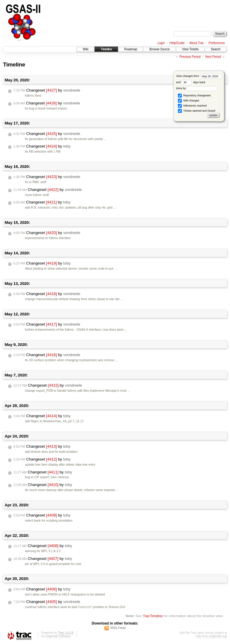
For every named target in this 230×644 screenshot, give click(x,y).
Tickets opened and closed (196, 111)
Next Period (213, 57)
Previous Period (190, 57)
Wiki (86, 49)
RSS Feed (118, 628)
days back (193, 82)
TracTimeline (153, 616)
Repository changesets (194, 96)
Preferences (217, 43)
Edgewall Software (58, 636)
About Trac (196, 43)
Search (216, 49)
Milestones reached (192, 106)
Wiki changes (189, 101)
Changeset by (47, 90)
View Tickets (190, 49)
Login (161, 43)
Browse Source (160, 49)
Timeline (106, 49)
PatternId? (85, 607)
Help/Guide (177, 43)
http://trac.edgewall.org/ (211, 636)
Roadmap (131, 49)
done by (197, 88)
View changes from (199, 76)
